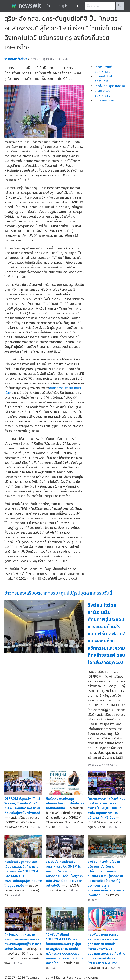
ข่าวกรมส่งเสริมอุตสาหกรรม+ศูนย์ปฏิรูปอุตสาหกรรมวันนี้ (58, 593)
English (64, 6)
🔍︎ (120, 6)
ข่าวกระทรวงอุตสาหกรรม (103, 93)
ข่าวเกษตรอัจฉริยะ (106, 100)
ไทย (49, 6)
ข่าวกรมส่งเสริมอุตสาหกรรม (105, 69)
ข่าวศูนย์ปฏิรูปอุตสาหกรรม (103, 79)
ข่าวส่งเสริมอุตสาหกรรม (110, 86)
